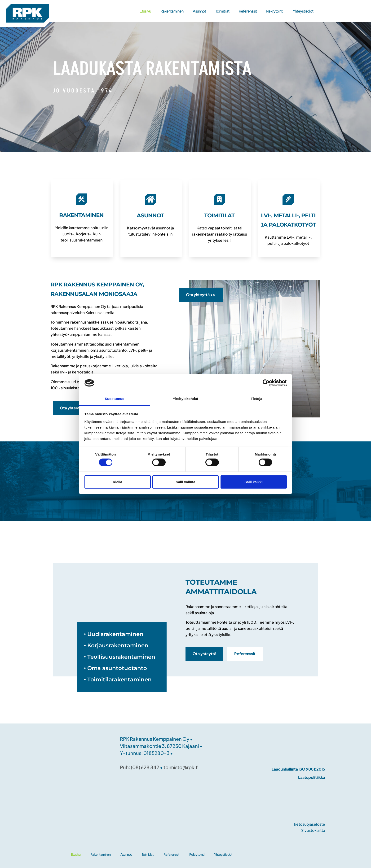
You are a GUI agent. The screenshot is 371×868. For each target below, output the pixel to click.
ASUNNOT (150, 215)
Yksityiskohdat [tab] (185, 399)
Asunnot (199, 11)
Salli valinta (186, 482)
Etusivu (145, 11)
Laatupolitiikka (312, 777)
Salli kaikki (254, 482)
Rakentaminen (172, 11)
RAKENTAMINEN (81, 215)
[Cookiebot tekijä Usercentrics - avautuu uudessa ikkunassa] (266, 383)
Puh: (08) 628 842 (140, 767)
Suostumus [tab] (115, 399)
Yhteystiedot (303, 11)
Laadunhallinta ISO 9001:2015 (298, 769)
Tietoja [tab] (257, 399)
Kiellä (117, 482)
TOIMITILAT (219, 215)
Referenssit (248, 11)
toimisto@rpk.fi (181, 767)
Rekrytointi (275, 11)
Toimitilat (222, 11)
